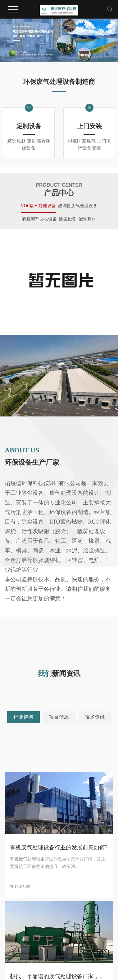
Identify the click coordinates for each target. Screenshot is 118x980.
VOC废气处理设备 (39, 206)
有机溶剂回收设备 (39, 219)
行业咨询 (23, 717)
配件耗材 (87, 219)
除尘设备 (68, 219)
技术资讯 (95, 717)
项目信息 (59, 717)
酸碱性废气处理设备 (78, 206)
